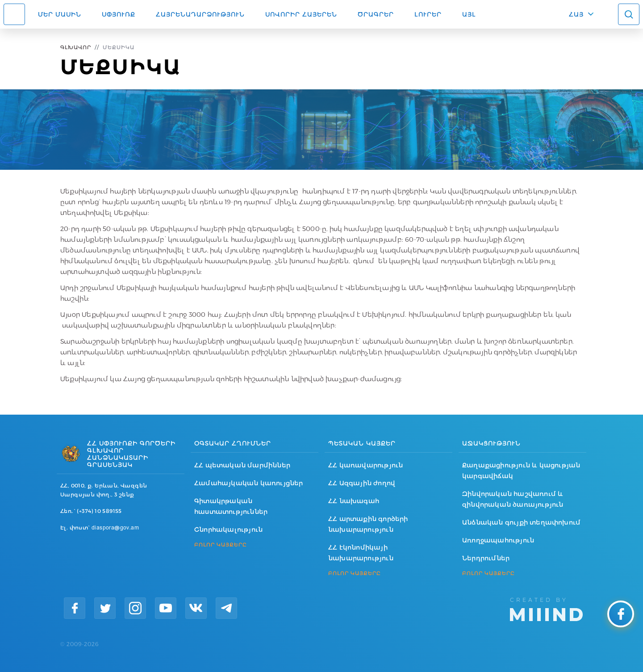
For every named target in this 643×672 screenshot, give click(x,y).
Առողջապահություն (498, 540)
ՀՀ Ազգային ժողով (362, 483)
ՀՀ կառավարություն (365, 465)
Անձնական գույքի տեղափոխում (521, 522)
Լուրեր (428, 14)
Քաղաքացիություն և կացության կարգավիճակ (521, 470)
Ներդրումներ (486, 558)
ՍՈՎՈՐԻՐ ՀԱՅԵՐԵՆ (301, 14)
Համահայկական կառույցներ (249, 483)
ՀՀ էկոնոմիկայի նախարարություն (361, 553)
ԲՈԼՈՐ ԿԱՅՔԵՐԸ (221, 545)
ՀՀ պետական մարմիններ (242, 465)
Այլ (469, 14)
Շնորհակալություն (228, 529)
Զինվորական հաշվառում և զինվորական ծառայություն (513, 499)
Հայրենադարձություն (200, 14)
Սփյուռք (119, 14)
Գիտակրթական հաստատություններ (231, 506)
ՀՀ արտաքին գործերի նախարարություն (368, 524)
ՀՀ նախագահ (354, 501)
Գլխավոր (76, 47)
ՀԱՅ (576, 14)
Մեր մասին (60, 14)
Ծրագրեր (376, 14)
